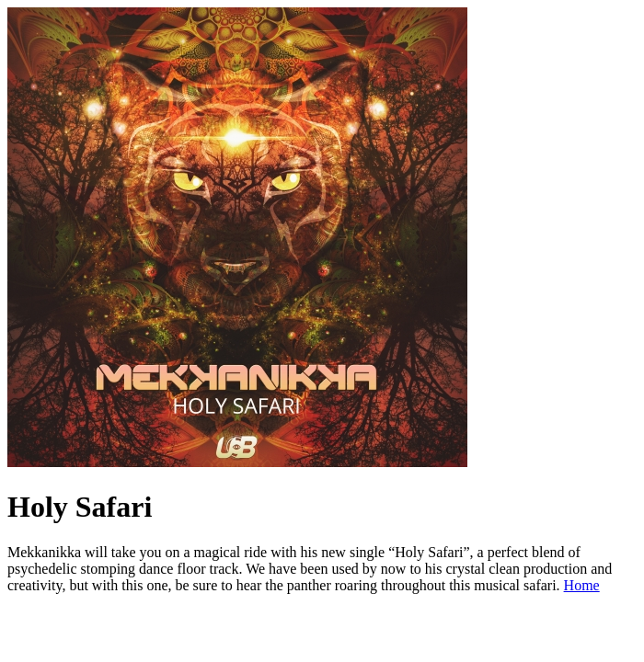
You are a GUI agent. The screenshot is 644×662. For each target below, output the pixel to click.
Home (582, 585)
